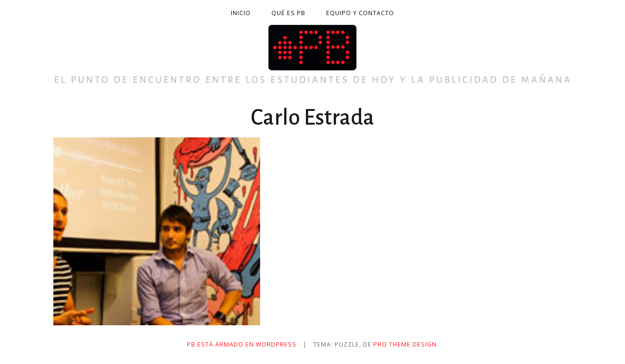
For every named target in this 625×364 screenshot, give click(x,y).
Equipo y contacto (360, 13)
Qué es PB (288, 13)
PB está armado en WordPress (242, 344)
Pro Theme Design (405, 344)
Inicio (241, 13)
